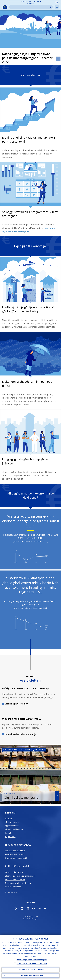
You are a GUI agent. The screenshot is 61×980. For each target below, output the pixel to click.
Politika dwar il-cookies (15, 879)
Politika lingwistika (13, 887)
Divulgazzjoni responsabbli (17, 858)
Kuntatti (9, 833)
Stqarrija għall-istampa (16, 704)
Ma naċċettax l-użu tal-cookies (32, 975)
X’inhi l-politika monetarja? (28, 796)
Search (50, 7)
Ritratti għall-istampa (14, 829)
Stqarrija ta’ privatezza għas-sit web (20, 876)
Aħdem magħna (12, 822)
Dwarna (9, 818)
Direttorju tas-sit (12, 892)
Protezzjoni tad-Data (14, 872)
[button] (57, 2)
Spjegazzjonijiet (12, 826)
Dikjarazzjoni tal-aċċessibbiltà (18, 883)
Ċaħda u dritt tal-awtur (15, 851)
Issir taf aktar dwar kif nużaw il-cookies (32, 963)
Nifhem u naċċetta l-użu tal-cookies (32, 969)
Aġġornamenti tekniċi (14, 854)
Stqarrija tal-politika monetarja (21, 734)
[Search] (29, 7)
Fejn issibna (10, 836)
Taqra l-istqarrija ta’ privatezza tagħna (32, 959)
